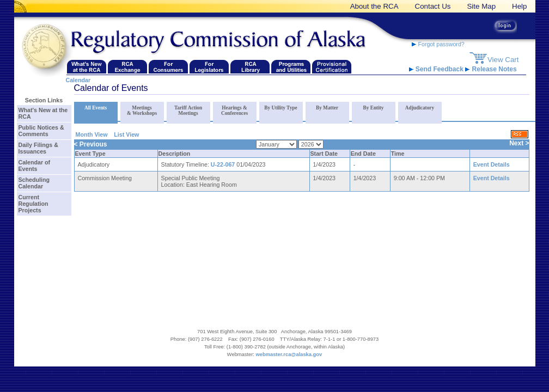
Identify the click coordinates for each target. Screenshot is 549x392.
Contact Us (433, 6)
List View (126, 134)
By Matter (327, 108)
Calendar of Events (35, 166)
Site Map (481, 6)
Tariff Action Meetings (188, 111)
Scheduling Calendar (34, 183)
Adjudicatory (420, 108)
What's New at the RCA (43, 113)
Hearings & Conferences (234, 111)
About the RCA (374, 6)
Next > (519, 143)
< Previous (91, 144)
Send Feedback (437, 69)
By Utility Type (280, 108)
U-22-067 (223, 164)
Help (519, 6)
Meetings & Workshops (142, 111)
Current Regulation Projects (33, 204)
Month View (92, 134)
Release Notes (491, 69)
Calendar (78, 80)
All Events (96, 108)
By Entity (373, 108)
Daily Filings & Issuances (38, 148)
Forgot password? (438, 44)
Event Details (492, 164)
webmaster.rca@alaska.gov (289, 354)
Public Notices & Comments (41, 131)
